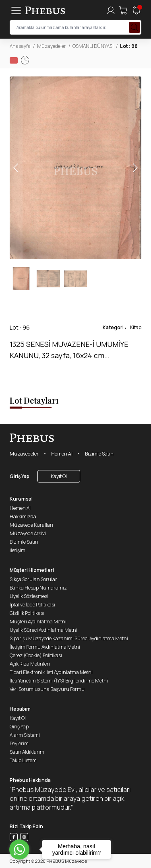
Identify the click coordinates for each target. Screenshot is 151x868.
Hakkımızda (23, 516)
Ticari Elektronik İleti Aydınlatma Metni (51, 672)
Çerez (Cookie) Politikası (36, 655)
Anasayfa (20, 46)
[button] (135, 168)
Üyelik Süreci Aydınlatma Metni (43, 630)
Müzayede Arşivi (28, 533)
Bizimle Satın (99, 454)
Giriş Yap (20, 476)
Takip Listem (23, 760)
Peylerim (19, 743)
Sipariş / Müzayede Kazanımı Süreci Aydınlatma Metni (69, 638)
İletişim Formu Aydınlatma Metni (45, 647)
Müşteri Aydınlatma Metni (38, 622)
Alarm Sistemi (25, 735)
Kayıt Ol (59, 476)
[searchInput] (75, 27)
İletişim (18, 550)
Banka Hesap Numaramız (38, 588)
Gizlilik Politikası (27, 613)
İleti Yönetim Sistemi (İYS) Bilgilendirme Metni (59, 681)
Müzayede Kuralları (31, 525)
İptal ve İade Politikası (32, 605)
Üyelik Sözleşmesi (29, 596)
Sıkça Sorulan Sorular (33, 579)
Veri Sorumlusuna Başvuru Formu (47, 689)
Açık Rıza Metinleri (30, 664)
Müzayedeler (52, 46)
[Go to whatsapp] (19, 849)
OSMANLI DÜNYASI (93, 46)
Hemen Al (62, 454)
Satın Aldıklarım (27, 752)
